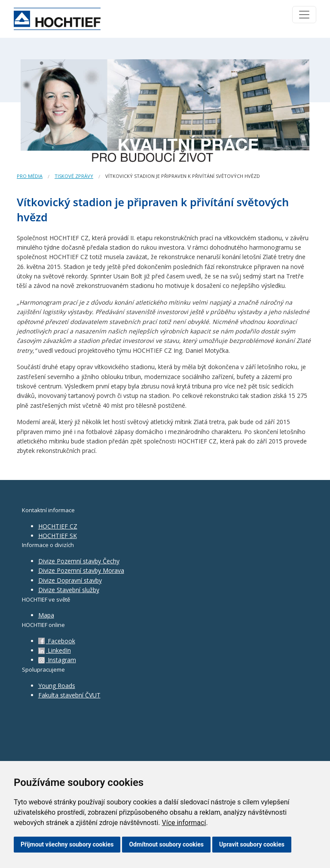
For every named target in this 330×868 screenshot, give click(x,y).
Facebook (57, 641)
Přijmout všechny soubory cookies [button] (67, 844)
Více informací (184, 823)
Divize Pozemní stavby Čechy (79, 561)
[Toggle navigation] (304, 15)
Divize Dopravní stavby (70, 580)
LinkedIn (55, 650)
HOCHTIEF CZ (58, 526)
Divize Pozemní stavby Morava (81, 570)
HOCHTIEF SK (58, 536)
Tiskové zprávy (74, 176)
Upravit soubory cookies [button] (252, 844)
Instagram (57, 660)
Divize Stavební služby (69, 590)
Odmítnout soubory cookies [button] (166, 844)
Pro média (30, 176)
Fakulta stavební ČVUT (69, 695)
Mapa (46, 615)
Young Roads (57, 686)
